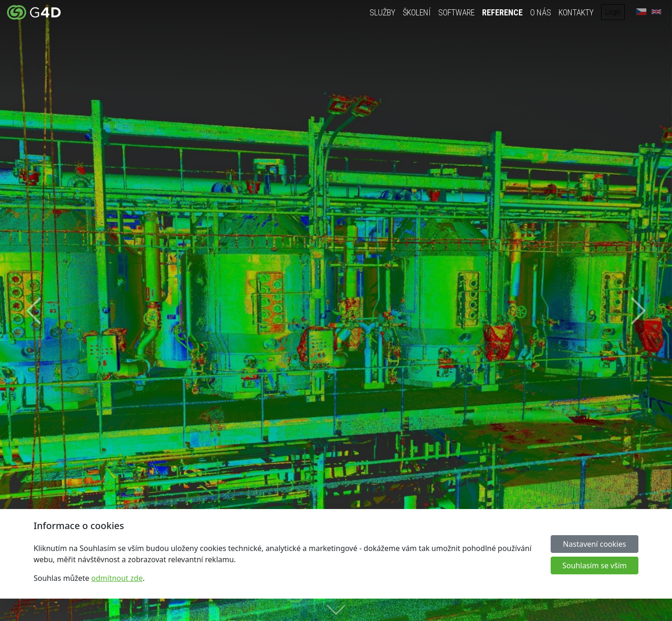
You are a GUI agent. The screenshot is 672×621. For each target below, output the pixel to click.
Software (456, 12)
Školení (417, 12)
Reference (502, 12)
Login (613, 12)
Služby (382, 12)
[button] (34, 310)
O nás (541, 12)
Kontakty (576, 12)
